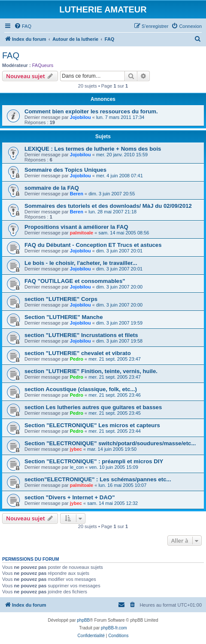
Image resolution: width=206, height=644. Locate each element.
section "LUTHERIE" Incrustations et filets (81, 335)
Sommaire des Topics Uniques (65, 170)
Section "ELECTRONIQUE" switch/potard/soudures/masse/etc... (110, 443)
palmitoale (82, 233)
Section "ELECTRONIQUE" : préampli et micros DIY (94, 461)
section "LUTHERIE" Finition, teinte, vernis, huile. (91, 371)
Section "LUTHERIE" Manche (64, 317)
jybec (76, 449)
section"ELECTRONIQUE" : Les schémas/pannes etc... (98, 479)
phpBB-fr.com (114, 628)
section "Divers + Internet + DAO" (70, 497)
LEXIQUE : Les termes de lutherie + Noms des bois (93, 149)
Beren (77, 194)
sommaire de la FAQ (52, 188)
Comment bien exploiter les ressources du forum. (91, 111)
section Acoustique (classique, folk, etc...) (81, 389)
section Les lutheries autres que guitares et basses (93, 407)
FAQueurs (43, 65)
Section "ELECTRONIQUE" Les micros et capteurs (92, 425)
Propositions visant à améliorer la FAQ (76, 227)
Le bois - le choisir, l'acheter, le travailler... (81, 263)
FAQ (11, 55)
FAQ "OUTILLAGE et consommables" (75, 281)
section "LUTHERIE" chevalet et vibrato (78, 353)
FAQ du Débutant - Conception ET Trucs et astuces (93, 245)
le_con (77, 467)
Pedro (77, 359)
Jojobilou (80, 117)
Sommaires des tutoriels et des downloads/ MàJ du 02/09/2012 (108, 206)
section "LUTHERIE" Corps (61, 299)
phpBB (83, 620)
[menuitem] (23, 26)
